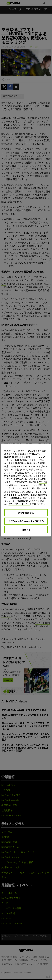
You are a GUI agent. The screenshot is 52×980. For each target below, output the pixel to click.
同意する (26, 530)
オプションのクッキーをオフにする (26, 521)
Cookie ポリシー (28, 485)
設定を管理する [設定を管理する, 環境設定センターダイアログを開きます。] (26, 513)
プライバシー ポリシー (19, 504)
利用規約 (25, 495)
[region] (26, 490)
